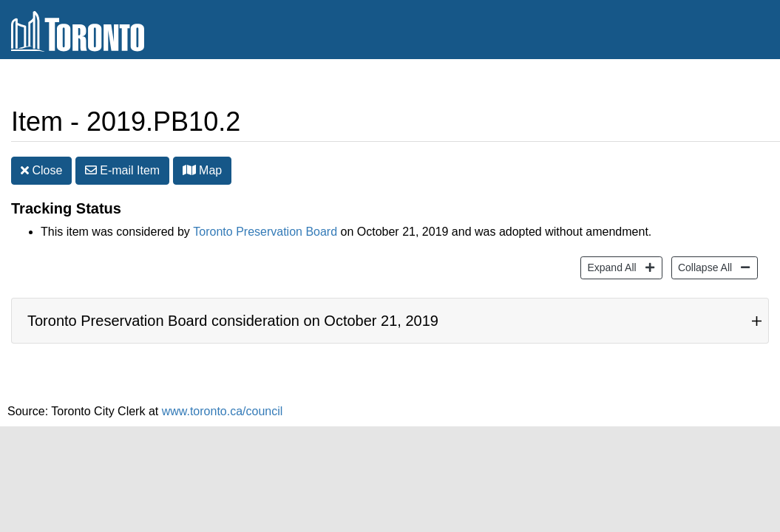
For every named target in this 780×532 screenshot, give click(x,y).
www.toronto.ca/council (223, 411)
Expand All (610, 266)
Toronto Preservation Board (265, 232)
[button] (189, 170)
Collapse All (703, 266)
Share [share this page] (733, 84)
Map (203, 170)
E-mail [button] (122, 170)
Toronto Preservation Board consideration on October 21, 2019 (233, 321)
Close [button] (41, 170)
